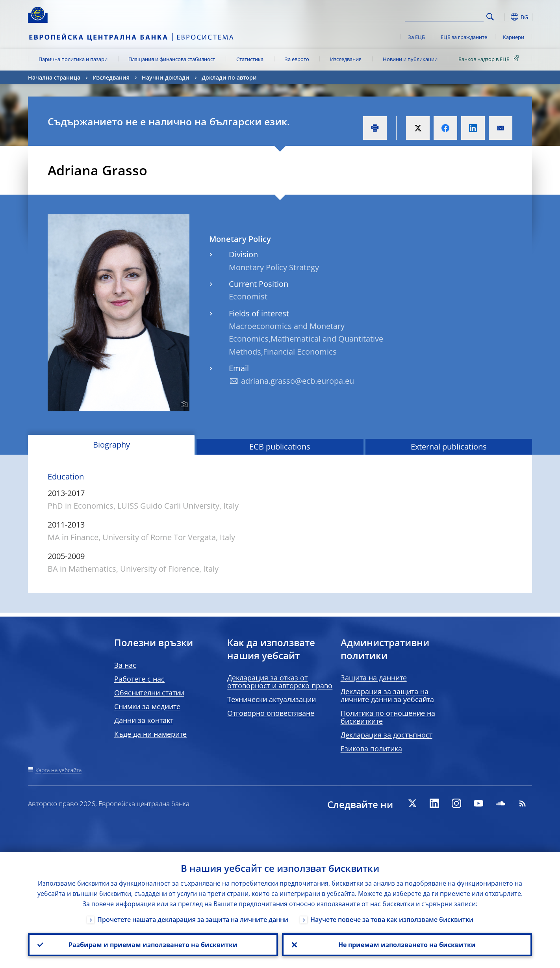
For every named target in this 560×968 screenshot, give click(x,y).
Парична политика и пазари (73, 59)
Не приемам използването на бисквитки (407, 945)
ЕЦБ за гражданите (464, 37)
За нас (125, 665)
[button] (504, 17)
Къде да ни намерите (150, 734)
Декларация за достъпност (387, 735)
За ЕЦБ (416, 37)
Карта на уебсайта (58, 770)
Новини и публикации (410, 59)
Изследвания (346, 59)
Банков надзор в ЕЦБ (490, 59)
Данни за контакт (144, 720)
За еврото (297, 59)
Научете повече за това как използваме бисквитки (392, 920)
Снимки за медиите (147, 706)
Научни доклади (166, 77)
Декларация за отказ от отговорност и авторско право (280, 682)
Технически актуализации (272, 699)
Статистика (250, 59)
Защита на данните (374, 678)
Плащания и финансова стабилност (172, 59)
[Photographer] (183, 405)
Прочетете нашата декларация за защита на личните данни (193, 920)
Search (490, 17)
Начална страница (54, 77)
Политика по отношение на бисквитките (388, 717)
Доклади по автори (229, 77)
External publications (449, 447)
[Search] (444, 16)
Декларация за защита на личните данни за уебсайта (387, 695)
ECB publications (280, 447)
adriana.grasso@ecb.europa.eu (298, 381)
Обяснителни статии (149, 693)
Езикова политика (371, 749)
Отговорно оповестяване (271, 713)
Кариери (514, 37)
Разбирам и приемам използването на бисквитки (153, 945)
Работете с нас (139, 679)
